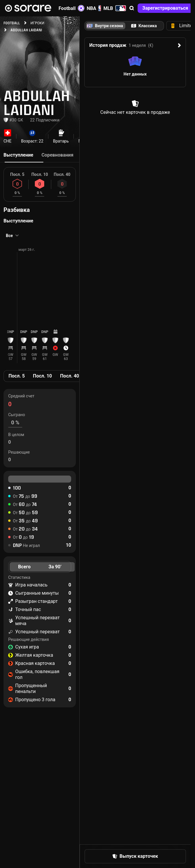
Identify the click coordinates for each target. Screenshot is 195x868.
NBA (94, 8)
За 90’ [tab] (55, 567)
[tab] (144, 26)
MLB (115, 8)
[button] (132, 8)
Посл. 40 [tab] (70, 376)
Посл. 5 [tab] (17, 376)
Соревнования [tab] (58, 155)
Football (71, 8)
